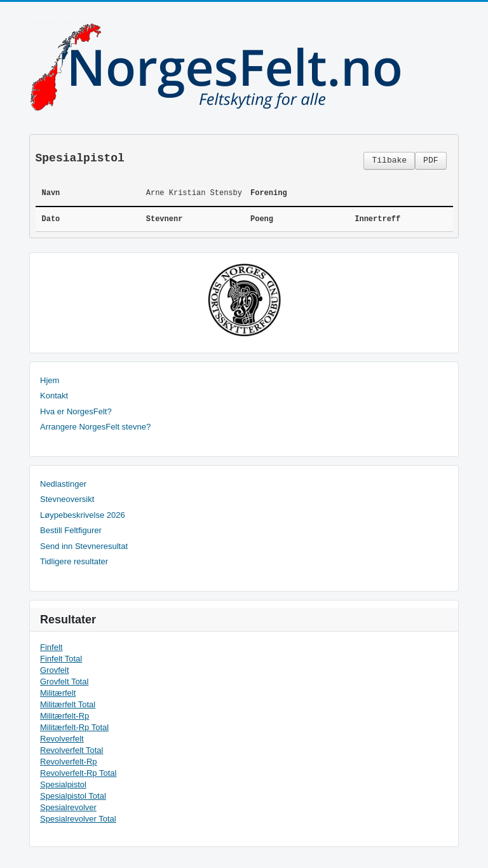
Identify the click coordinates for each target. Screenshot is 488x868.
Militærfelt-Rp (64, 716)
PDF (430, 160)
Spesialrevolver (68, 807)
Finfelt (51, 647)
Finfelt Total (61, 659)
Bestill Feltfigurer (71, 530)
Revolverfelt (62, 739)
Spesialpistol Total (73, 796)
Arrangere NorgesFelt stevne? (95, 427)
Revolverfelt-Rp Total (78, 773)
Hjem (50, 380)
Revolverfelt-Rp (69, 762)
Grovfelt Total (64, 682)
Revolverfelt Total (71, 750)
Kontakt (54, 396)
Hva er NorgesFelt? (76, 411)
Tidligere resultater (74, 561)
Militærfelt (58, 693)
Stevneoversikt (67, 499)
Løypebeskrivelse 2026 (83, 515)
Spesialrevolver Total (78, 819)
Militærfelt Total (68, 704)
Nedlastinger (63, 484)
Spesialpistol (63, 784)
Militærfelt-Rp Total (74, 727)
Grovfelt (55, 670)
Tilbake (389, 160)
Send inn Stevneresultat (84, 546)
